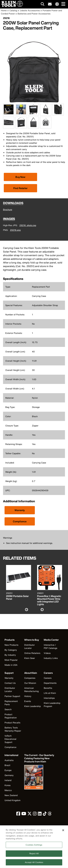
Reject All (34, 855)
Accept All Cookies (34, 864)
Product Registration (11, 716)
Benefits (48, 688)
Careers (48, 678)
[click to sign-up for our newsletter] (50, 4)
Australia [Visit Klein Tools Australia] (9, 760)
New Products (11, 645)
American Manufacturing (31, 690)
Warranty (20, 510)
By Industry (10, 655)
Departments (50, 683)
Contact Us (10, 683)
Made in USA (11, 665)
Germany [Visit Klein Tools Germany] (9, 775)
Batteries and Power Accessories (34, 14)
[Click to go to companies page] (57, 4)
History (28, 696)
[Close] (63, 832)
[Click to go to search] (43, 5)
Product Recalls (12, 723)
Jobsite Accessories (30, 10)
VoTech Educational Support (10, 739)
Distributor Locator (29, 646)
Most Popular (11, 660)
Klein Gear (30, 658)
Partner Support (12, 696)
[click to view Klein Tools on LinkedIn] (40, 814)
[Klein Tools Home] (11, 6)
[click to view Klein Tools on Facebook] (18, 814)
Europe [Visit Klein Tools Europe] (8, 770)
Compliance (20, 521)
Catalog (13, 10)
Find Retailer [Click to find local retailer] (20, 188)
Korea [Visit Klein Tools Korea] (7, 785)
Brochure (8, 209)
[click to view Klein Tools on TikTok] (45, 814)
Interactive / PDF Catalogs (51, 646)
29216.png (15, 230)
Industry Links (51, 658)
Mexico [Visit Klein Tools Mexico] (8, 790)
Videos (47, 653)
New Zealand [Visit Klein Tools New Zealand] (11, 795)
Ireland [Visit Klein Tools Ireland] (8, 780)
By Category (11, 650)
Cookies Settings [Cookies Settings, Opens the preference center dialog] (34, 847)
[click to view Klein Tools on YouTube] (24, 814)
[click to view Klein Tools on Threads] (50, 814)
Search (8, 709)
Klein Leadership (32, 706)
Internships (49, 698)
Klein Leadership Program (52, 705)
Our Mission (30, 683)
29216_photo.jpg (28, 225)
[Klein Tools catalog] (39, 758)
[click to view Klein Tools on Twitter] (30, 814)
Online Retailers (32, 653)
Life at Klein (50, 693)
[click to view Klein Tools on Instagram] (35, 814)
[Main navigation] (63, 4)
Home (4, 10)
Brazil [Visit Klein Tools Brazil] (7, 765)
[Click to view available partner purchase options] (20, 177)
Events (28, 701)
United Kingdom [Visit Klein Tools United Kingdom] (12, 800)
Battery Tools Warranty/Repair (13, 729)
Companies (30, 678)
